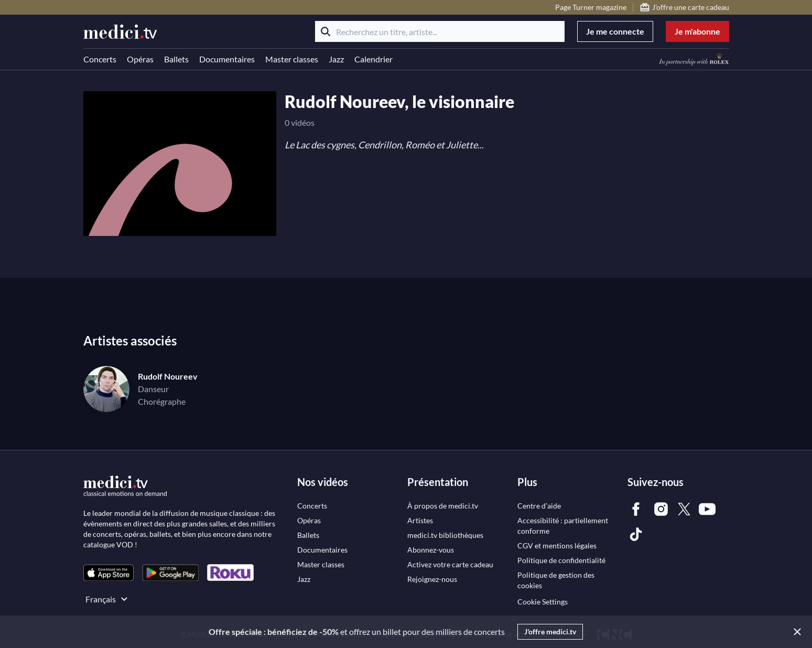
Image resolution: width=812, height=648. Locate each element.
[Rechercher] (326, 31)
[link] (109, 573)
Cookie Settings (543, 602)
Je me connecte (615, 31)
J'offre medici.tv (550, 631)
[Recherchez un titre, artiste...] (440, 31)
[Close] (795, 632)
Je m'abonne (697, 31)
